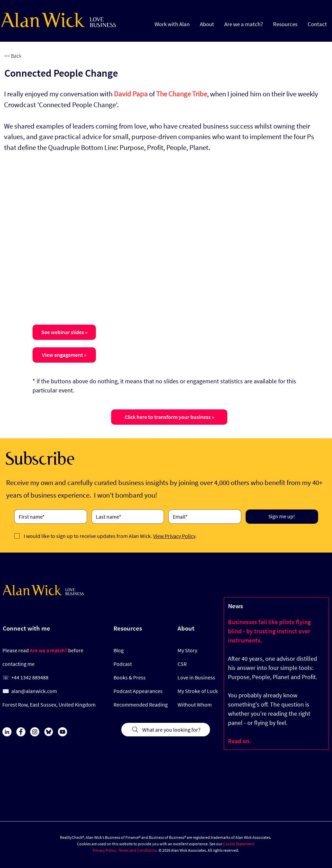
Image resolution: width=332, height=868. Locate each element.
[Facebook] (21, 732)
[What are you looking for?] (166, 730)
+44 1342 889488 (30, 677)
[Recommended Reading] (141, 705)
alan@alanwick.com (34, 691)
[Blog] (131, 650)
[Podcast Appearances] (141, 691)
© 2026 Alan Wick (173, 850)
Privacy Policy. (105, 850)
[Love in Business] (198, 677)
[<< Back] (27, 56)
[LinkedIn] (7, 732)
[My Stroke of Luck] (198, 691)
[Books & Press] (136, 677)
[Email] (203, 517)
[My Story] (198, 650)
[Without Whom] (198, 705)
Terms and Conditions (137, 850)
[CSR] (198, 664)
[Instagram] (35, 732)
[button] (285, 24)
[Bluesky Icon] (49, 732)
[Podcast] (134, 664)
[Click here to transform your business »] (169, 417)
